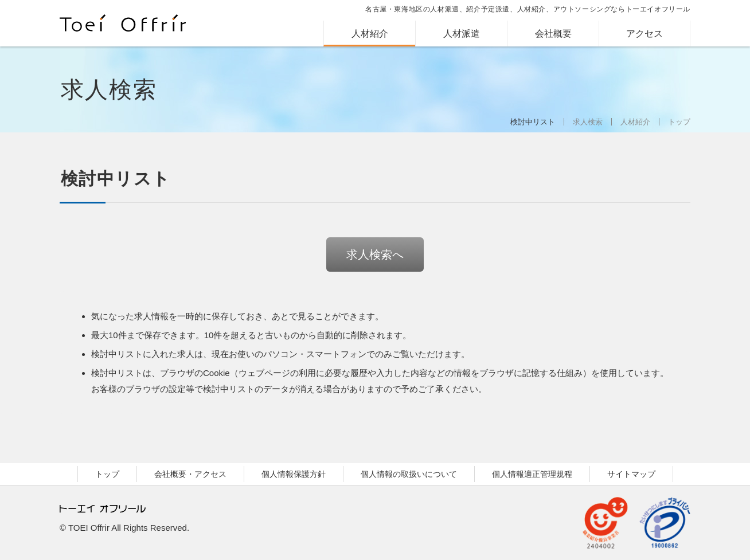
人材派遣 (462, 34)
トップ (679, 122)
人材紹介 (370, 34)
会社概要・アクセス (190, 474)
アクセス (644, 34)
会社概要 (553, 34)
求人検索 (588, 122)
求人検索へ (375, 254)
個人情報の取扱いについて (409, 474)
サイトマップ (631, 474)
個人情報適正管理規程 (532, 474)
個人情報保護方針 (294, 474)
